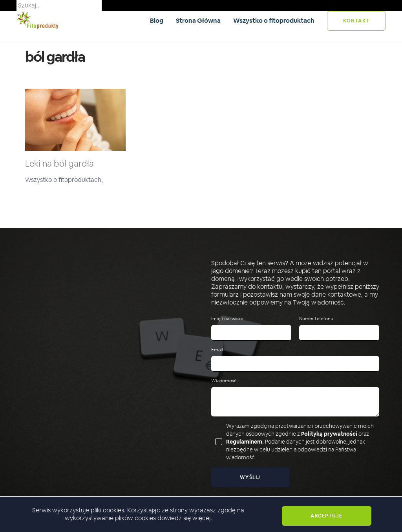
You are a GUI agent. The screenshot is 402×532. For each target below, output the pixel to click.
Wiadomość (224, 381)
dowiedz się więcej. (185, 518)
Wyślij (250, 477)
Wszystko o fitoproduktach (274, 21)
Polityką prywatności (329, 434)
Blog (157, 21)
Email (217, 350)
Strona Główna (198, 21)
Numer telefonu (316, 319)
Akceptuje (326, 516)
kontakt (356, 21)
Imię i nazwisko (227, 319)
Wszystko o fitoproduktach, (64, 180)
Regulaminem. (245, 442)
